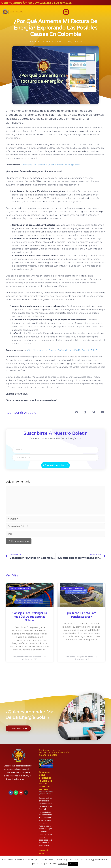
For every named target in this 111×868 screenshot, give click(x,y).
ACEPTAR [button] (73, 864)
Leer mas (63, 863)
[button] (66, 12)
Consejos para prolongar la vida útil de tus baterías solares (30, 617)
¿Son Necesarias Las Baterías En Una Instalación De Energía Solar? (62, 350)
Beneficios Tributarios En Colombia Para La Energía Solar (51, 165)
